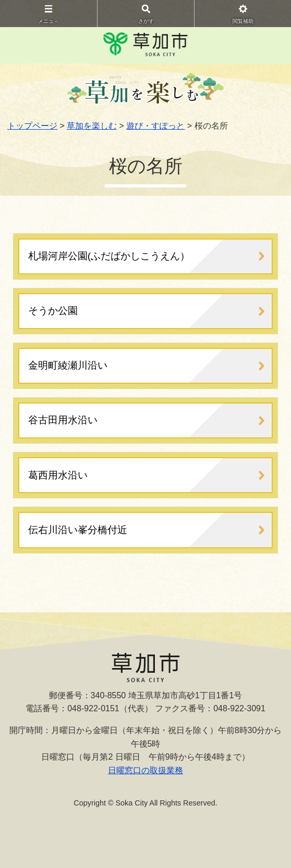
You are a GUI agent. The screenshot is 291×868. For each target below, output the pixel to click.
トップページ (32, 126)
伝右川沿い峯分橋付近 (78, 530)
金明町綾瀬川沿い (68, 365)
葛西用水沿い (58, 475)
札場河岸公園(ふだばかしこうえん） (109, 256)
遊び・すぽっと (155, 126)
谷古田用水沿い (63, 420)
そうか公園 (53, 311)
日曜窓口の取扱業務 (145, 770)
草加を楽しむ (92, 126)
